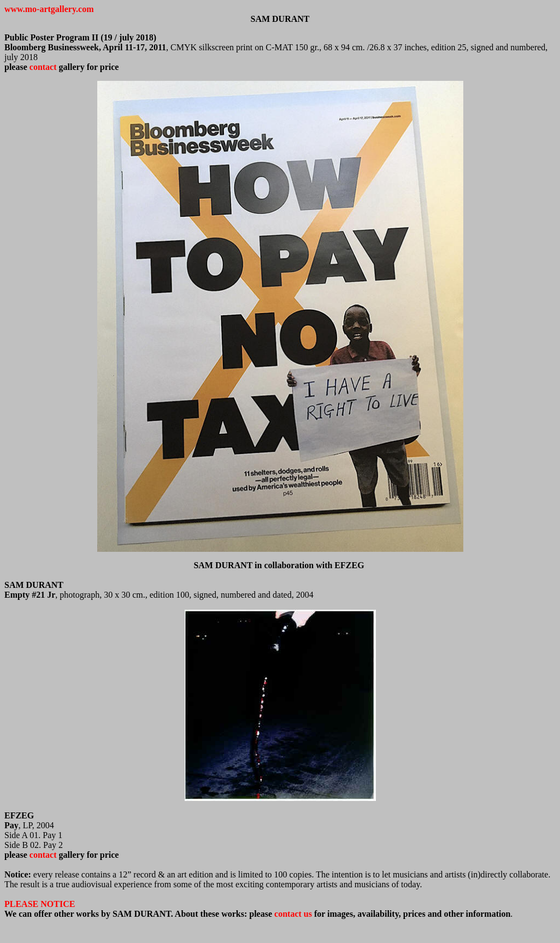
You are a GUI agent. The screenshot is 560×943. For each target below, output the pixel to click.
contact (43, 67)
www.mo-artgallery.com (49, 9)
